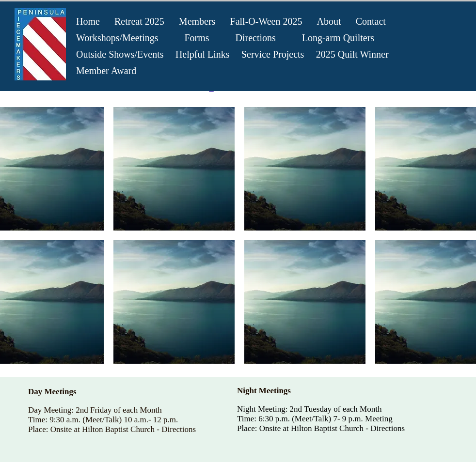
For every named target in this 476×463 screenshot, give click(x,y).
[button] (174, 169)
